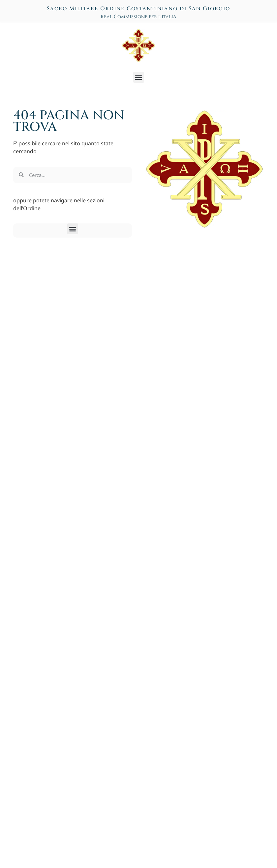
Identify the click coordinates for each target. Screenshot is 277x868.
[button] (139, 77)
